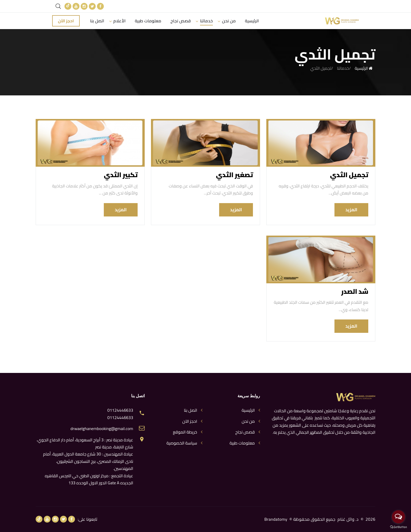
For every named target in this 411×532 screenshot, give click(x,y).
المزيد (351, 210)
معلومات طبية (148, 21)
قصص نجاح (181, 21)
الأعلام (120, 21)
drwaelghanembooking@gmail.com (102, 429)
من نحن (229, 21)
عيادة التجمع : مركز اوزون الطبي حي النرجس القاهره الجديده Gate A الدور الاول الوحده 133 (89, 479)
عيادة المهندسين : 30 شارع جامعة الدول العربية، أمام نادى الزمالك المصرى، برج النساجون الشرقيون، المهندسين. (88, 461)
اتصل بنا (97, 21)
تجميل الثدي (349, 175)
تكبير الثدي (121, 175)
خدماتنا (206, 21)
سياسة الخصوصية (182, 443)
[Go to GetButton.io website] (398, 527)
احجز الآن (66, 21)
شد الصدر (355, 291)
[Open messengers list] (398, 517)
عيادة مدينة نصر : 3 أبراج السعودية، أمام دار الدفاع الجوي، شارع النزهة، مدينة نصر (85, 443)
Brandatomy (276, 519)
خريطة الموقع (185, 432)
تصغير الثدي (234, 175)
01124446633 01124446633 (120, 414)
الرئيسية (252, 21)
